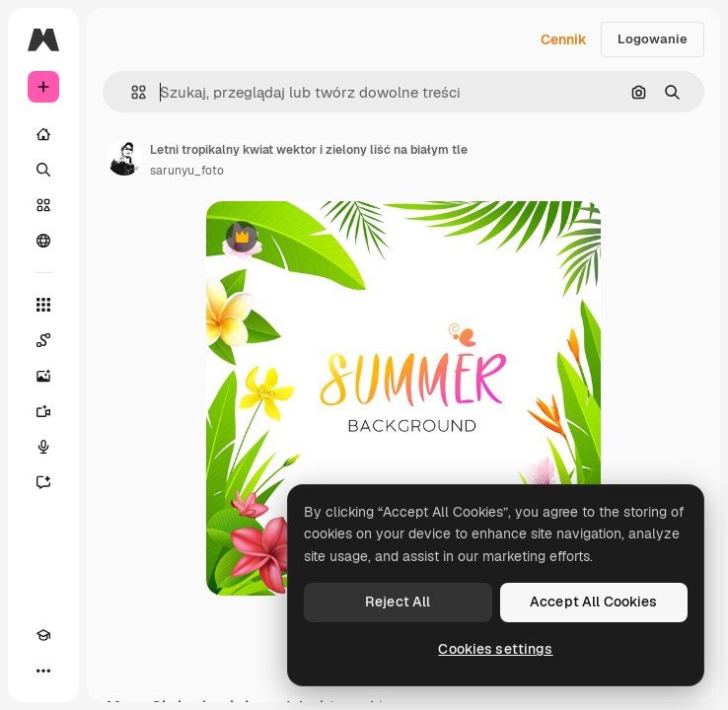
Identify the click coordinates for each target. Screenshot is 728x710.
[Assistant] (43, 482)
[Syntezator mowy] (43, 447)
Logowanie (653, 39)
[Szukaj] (43, 170)
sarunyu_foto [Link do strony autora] (187, 171)
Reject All (398, 602)
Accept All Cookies (594, 602)
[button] (131, 92)
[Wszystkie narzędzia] (43, 305)
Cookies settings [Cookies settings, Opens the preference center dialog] (495, 649)
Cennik (564, 39)
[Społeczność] (43, 241)
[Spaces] (43, 340)
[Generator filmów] (43, 411)
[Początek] (43, 134)
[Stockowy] (43, 205)
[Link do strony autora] (124, 158)
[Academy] (43, 635)
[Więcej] (43, 671)
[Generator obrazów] (43, 376)
